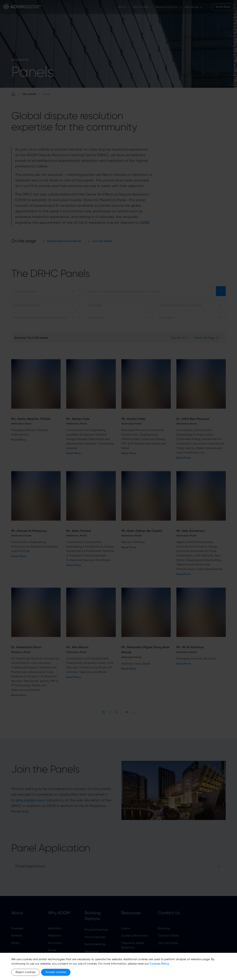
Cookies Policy (159, 964)
